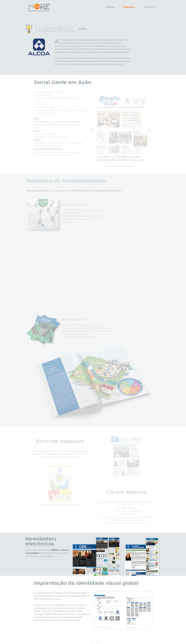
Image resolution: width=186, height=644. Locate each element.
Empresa (110, 7)
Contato (149, 7)
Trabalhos (131, 7)
